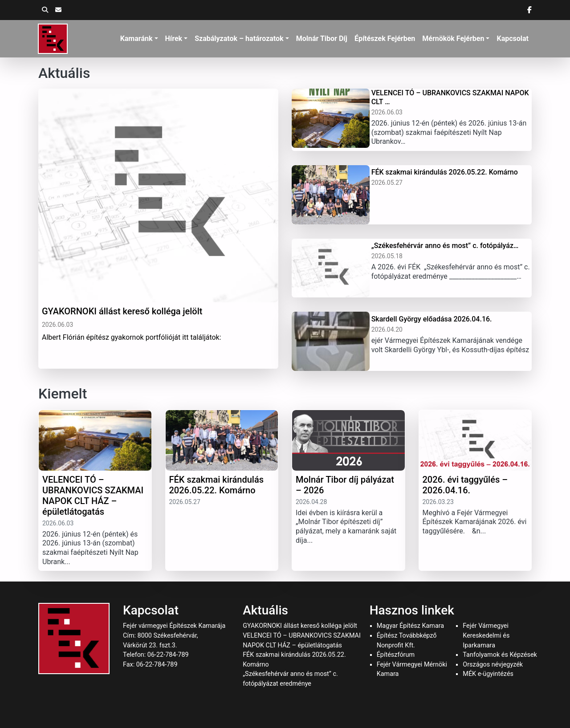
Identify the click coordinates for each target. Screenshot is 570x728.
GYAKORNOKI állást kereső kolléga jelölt (300, 626)
